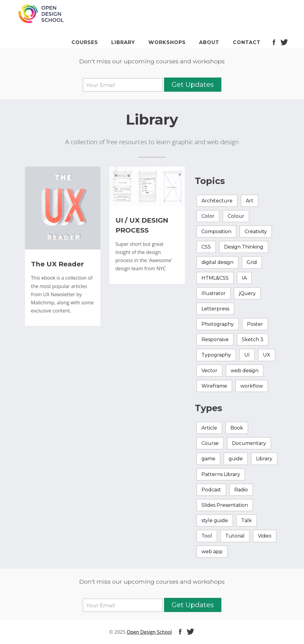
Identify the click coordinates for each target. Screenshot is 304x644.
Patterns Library (221, 474)
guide (236, 459)
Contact (247, 42)
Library (123, 42)
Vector (209, 371)
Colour (236, 216)
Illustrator (214, 293)
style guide (215, 520)
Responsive (215, 339)
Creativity (256, 232)
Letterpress (215, 309)
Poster (255, 324)
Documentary (249, 443)
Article (209, 428)
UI (247, 355)
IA (244, 278)
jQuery (247, 293)
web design (245, 371)
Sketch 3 (253, 339)
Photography (218, 324)
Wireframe (214, 386)
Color (208, 216)
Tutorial (235, 536)
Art (250, 201)
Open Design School (149, 632)
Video (265, 536)
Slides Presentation (225, 505)
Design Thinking (244, 247)
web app (212, 552)
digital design (217, 262)
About (209, 42)
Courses (85, 42)
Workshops (167, 42)
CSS (206, 247)
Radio (241, 490)
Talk (247, 520)
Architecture (217, 201)
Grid (252, 262)
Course (210, 443)
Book (237, 428)
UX (267, 355)
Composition (216, 232)
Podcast (211, 490)
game (208, 459)
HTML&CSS (215, 278)
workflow (252, 386)
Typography (216, 355)
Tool (207, 536)
